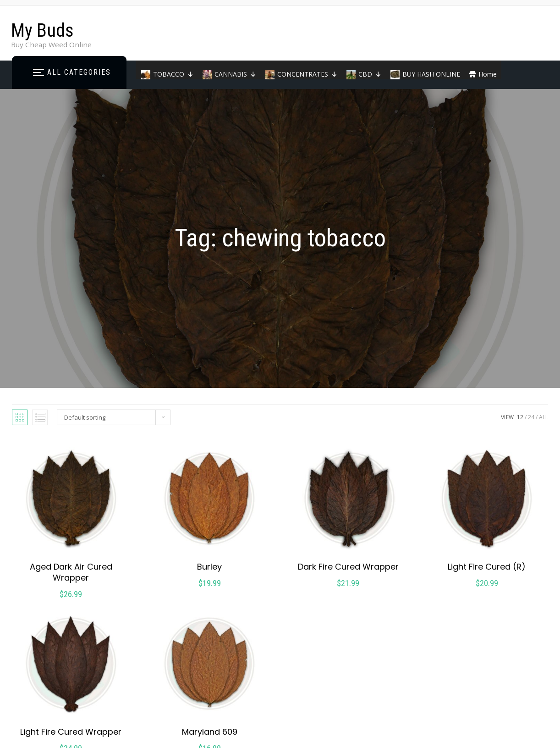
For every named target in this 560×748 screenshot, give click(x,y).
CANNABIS (235, 74)
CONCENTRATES (307, 74)
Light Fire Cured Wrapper (71, 732)
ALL (544, 417)
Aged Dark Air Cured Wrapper (71, 572)
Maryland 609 (210, 732)
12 (520, 417)
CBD (370, 74)
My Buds (42, 30)
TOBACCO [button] (173, 74)
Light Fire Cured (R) (487, 567)
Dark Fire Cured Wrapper (348, 567)
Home (488, 74)
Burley (209, 567)
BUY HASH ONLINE (431, 74)
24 (531, 417)
